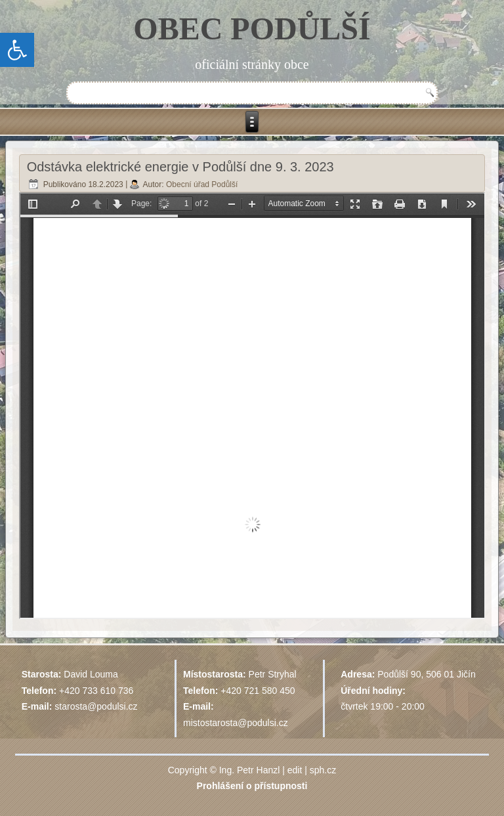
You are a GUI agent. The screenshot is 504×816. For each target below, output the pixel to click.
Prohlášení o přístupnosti (252, 786)
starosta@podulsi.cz (96, 706)
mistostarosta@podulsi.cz (236, 723)
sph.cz (323, 770)
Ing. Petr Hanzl (250, 770)
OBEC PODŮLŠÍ (252, 29)
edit (295, 770)
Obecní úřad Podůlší (202, 184)
